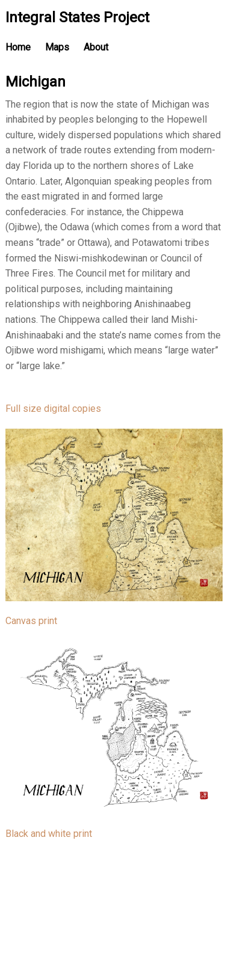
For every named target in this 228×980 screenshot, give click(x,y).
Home (18, 47)
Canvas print (31, 621)
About (96, 47)
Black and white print (49, 834)
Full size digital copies (53, 409)
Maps (57, 47)
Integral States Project (77, 17)
